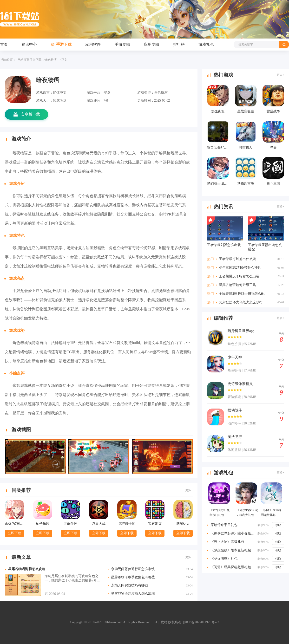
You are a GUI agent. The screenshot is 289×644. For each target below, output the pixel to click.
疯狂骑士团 (127, 524)
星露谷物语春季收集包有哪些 (133, 577)
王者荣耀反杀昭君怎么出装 (239, 276)
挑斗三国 (273, 184)
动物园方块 (246, 184)
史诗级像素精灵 (240, 384)
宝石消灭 (155, 524)
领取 (278, 525)
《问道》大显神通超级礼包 (271, 513)
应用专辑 (151, 44)
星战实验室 (246, 111)
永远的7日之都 (14, 524)
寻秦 (273, 147)
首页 (4, 44)
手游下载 (64, 44)
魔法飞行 (235, 437)
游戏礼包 (206, 44)
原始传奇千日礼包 (224, 525)
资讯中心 (29, 44)
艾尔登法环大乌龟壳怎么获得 (241, 302)
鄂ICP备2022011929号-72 (201, 622)
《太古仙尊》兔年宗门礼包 (220, 513)
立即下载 (14, 533)
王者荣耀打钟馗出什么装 (237, 259)
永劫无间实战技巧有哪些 (130, 585)
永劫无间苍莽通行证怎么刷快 (133, 569)
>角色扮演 (50, 60)
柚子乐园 (43, 524)
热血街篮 (218, 111)
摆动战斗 (235, 410)
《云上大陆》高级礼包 (227, 542)
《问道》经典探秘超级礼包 (231, 567)
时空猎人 (246, 147)
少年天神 (235, 357)
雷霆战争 (273, 111)
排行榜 (179, 44)
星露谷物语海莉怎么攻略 (27, 569)
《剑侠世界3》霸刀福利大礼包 (247, 513)
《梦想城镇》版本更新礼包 (231, 550)
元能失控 (71, 524)
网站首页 (23, 60)
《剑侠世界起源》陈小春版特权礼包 (233, 533)
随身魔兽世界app (241, 331)
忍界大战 (99, 524)
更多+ (189, 490)
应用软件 (93, 44)
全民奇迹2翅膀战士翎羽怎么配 (242, 294)
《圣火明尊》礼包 (224, 559)
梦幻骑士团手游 (218, 184)
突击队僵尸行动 (218, 147)
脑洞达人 (183, 524)
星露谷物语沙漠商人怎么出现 (133, 594)
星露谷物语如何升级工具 (237, 285)
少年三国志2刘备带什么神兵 (240, 268)
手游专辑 (122, 44)
